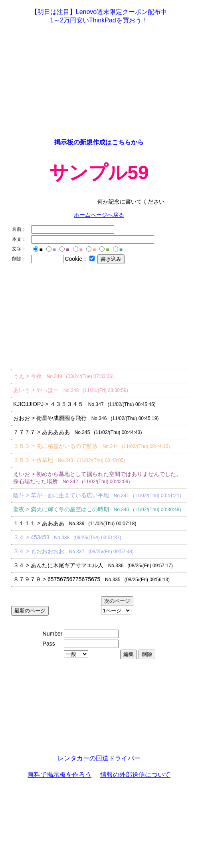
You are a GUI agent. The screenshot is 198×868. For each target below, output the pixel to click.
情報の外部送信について (135, 775)
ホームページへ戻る (99, 215)
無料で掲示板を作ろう (59, 775)
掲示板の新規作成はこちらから (99, 142)
